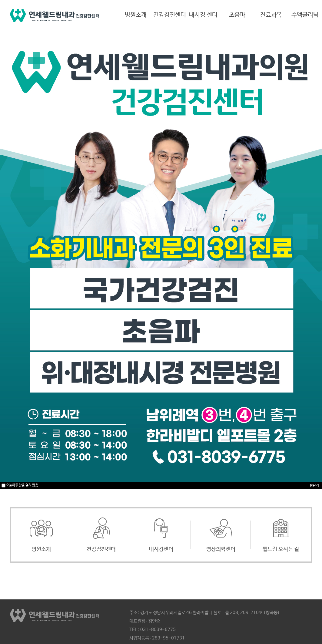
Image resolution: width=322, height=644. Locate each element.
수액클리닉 (305, 15)
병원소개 (136, 15)
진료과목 (271, 15)
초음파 (237, 15)
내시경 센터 (203, 15)
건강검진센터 (170, 15)
